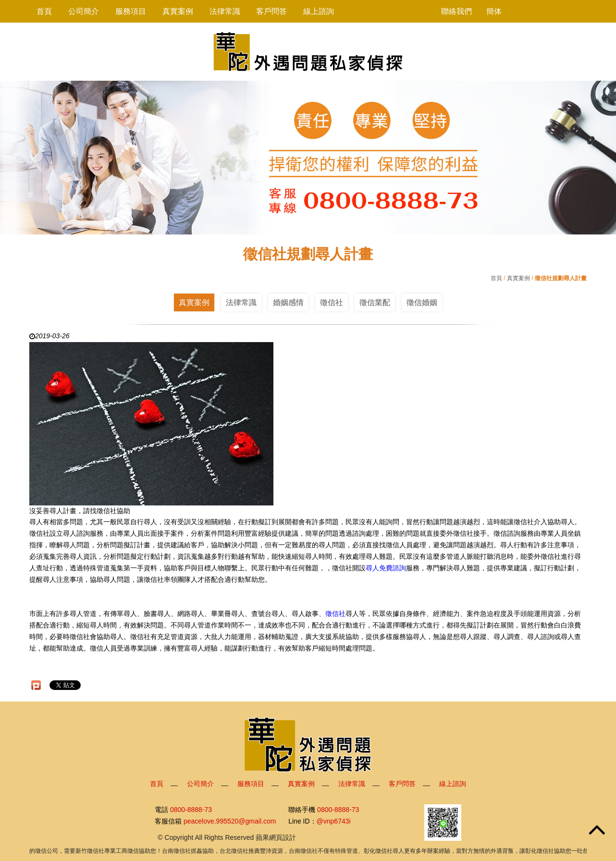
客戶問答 (271, 11)
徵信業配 (375, 302)
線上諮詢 (319, 11)
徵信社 (332, 302)
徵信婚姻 (422, 302)
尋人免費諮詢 (386, 568)
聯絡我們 (456, 11)
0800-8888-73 (191, 810)
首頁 (44, 11)
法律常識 (225, 11)
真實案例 (178, 11)
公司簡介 (84, 11)
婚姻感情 (288, 302)
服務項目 (131, 11)
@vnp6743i (334, 822)
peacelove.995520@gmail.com (230, 822)
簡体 (494, 11)
